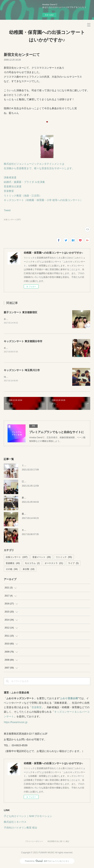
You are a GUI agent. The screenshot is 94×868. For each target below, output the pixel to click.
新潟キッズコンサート (33, 498)
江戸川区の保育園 (30, 482)
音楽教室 (9, 191)
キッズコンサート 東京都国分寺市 (23, 341)
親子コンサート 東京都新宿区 (21, 312)
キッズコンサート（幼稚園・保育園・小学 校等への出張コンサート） (43, 200)
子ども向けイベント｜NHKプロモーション (28, 817)
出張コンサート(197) (12, 220)
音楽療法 (13, 564)
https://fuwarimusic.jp (16, 723)
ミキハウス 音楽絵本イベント (36, 466)
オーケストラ (54, 564)
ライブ (73, 564)
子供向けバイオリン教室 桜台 (21, 828)
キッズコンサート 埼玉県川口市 (22, 371)
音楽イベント (42, 558)
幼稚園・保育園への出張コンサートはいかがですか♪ (47, 36)
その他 (12, 570)
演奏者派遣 (10, 177)
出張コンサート (17, 558)
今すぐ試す (49, 15)
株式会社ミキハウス (15, 823)
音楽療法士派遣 (13, 186)
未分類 (29, 570)
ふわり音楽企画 (69, 699)
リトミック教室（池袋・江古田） (23, 196)
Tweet (7, 210)
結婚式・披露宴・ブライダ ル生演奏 (24, 182)
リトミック (64, 558)
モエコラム (32, 564)
